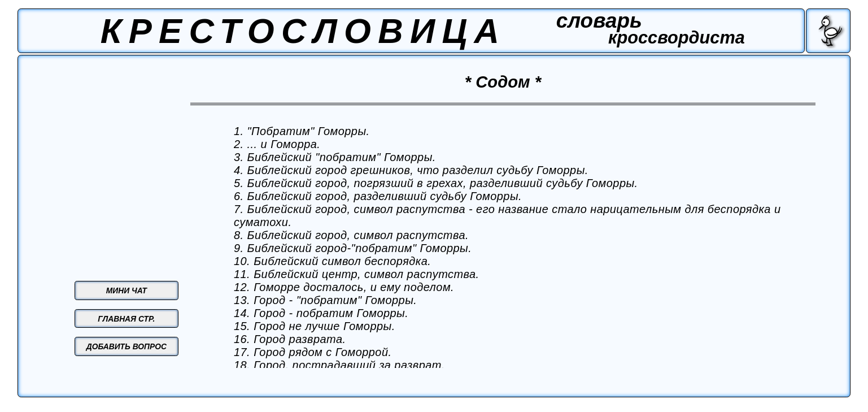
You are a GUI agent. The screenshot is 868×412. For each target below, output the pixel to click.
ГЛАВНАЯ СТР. (126, 319)
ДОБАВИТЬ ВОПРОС (127, 346)
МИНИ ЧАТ (127, 290)
